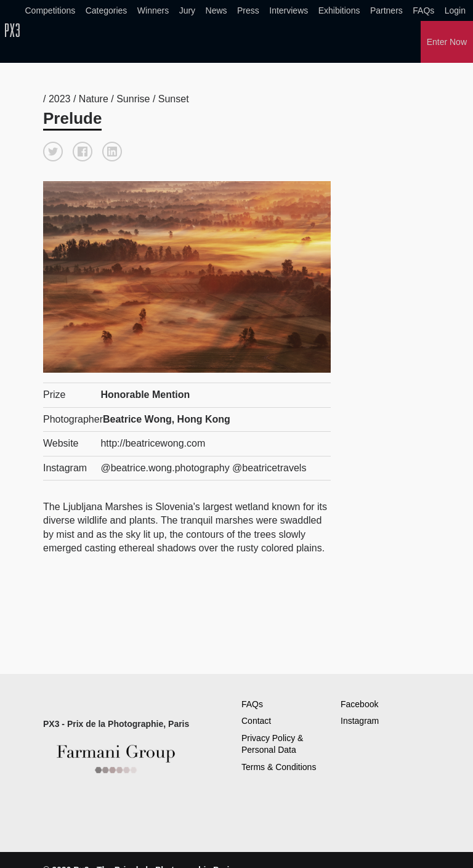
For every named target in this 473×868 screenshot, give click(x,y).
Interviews (289, 10)
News (216, 10)
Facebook (359, 704)
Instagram (360, 721)
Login (455, 10)
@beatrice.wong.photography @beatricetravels (203, 468)
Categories (107, 10)
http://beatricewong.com (153, 443)
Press (248, 10)
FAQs (423, 10)
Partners (386, 10)
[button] (53, 152)
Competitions (51, 10)
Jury (187, 10)
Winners (153, 10)
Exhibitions (339, 10)
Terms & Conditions (279, 767)
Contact (256, 721)
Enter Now (447, 42)
